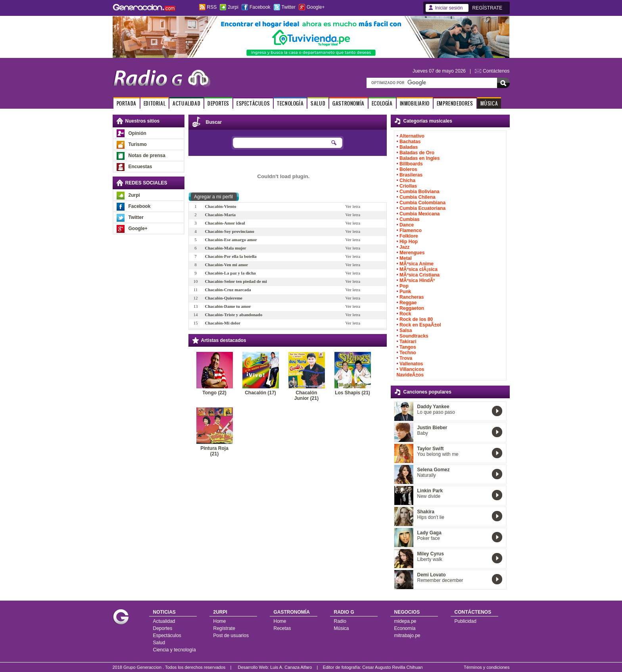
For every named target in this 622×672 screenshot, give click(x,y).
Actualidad (164, 621)
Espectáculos (167, 636)
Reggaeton (412, 308)
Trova (406, 358)
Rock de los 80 (416, 319)
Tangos (408, 347)
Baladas (409, 147)
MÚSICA (489, 103)
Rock (405, 314)
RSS (212, 7)
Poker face (429, 538)
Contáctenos (496, 71)
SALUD (318, 103)
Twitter (289, 7)
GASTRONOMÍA (348, 103)
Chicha (407, 180)
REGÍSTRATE (488, 8)
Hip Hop (409, 242)
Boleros (408, 169)
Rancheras (412, 297)
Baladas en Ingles (419, 158)
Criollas (408, 186)
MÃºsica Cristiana (419, 275)
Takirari (408, 342)
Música (342, 628)
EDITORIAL (155, 103)
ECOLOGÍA (382, 103)
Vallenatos (411, 364)
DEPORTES (218, 103)
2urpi (233, 7)
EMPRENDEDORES (455, 103)
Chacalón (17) (260, 393)
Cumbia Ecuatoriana (422, 208)
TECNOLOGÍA (290, 103)
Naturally (427, 475)
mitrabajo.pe (407, 636)
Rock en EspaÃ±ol (420, 325)
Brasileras (411, 175)
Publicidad (466, 621)
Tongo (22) (214, 393)
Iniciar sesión (449, 8)
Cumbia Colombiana (422, 203)
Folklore (409, 236)
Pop (404, 286)
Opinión (137, 133)
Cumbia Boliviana (419, 192)
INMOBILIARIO (415, 103)
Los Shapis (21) (352, 393)
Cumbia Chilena (418, 197)
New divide (429, 496)
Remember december (440, 580)
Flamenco (411, 230)
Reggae (408, 303)
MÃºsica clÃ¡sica (419, 269)
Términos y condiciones (487, 667)
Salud (159, 643)
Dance (407, 225)
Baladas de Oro (417, 153)
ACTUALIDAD (186, 103)
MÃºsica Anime (417, 264)
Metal (406, 258)
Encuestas (140, 167)
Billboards (411, 164)
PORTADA (127, 103)
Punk (405, 292)
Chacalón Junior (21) (306, 396)
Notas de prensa (147, 156)
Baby (423, 433)
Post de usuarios (231, 636)
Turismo (138, 144)
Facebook (260, 7)
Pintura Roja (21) (214, 451)
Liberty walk (430, 559)
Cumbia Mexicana (419, 214)
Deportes (163, 628)
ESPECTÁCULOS (253, 103)
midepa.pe (405, 621)
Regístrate (224, 628)
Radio (340, 621)
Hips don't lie (431, 517)
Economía (405, 628)
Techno (408, 353)
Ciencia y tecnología (175, 650)
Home (220, 621)
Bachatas (410, 142)
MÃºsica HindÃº (417, 280)
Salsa (406, 330)
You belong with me (438, 454)
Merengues (412, 253)
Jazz (404, 247)
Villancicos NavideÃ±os (411, 372)
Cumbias (410, 219)
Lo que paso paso (436, 412)
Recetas (282, 628)
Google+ (316, 7)
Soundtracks (414, 336)
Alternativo (412, 136)
